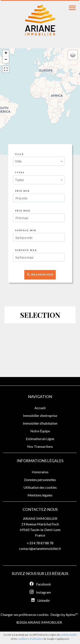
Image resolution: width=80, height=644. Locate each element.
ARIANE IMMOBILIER (40, 518)
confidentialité (68, 635)
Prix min (23, 191)
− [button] (6, 60)
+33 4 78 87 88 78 (40, 543)
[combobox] (39, 161)
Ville (20, 154)
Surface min (26, 230)
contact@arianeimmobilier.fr (40, 548)
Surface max (26, 250)
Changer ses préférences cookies (25, 615)
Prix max (23, 211)
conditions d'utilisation (30, 639)
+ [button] (6, 53)
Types (20, 172)
